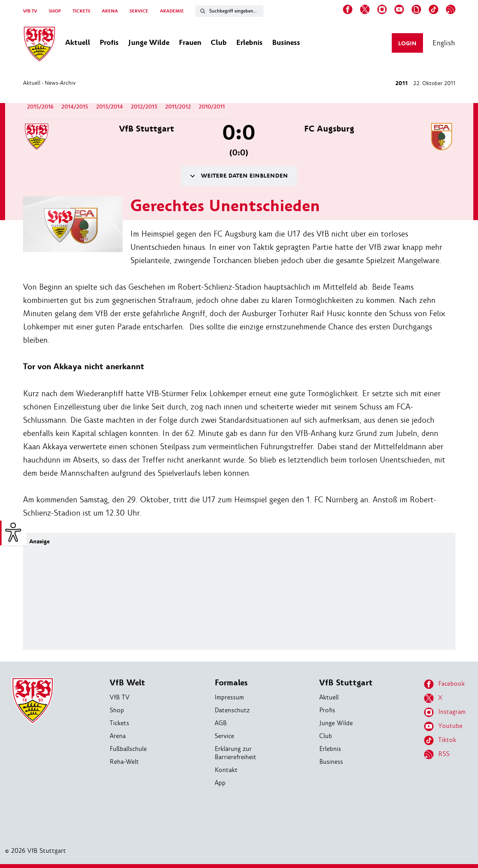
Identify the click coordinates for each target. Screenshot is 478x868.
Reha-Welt (124, 762)
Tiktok (440, 740)
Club (326, 736)
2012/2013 (144, 107)
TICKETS (81, 11)
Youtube (443, 726)
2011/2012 (178, 107)
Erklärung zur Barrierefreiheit (235, 753)
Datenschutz (232, 710)
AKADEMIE (172, 11)
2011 (402, 83)
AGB (221, 723)
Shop (117, 710)
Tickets (119, 723)
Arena (118, 736)
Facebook (444, 684)
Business (331, 762)
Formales (231, 683)
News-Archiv (60, 83)
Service (224, 736)
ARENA (110, 11)
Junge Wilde (336, 723)
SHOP (55, 11)
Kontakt (226, 770)
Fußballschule (128, 749)
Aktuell (32, 83)
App (220, 783)
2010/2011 (212, 107)
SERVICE (139, 11)
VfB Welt (127, 683)
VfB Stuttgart (346, 683)
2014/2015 (75, 107)
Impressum (229, 697)
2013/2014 (109, 107)
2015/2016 (40, 107)
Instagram (445, 712)
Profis (327, 710)
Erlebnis (330, 749)
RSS (437, 754)
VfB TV (30, 11)
